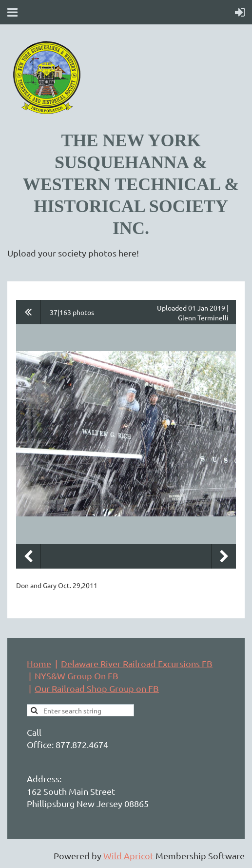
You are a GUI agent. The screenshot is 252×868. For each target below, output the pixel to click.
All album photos (29, 312)
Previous (28, 556)
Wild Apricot (128, 856)
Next (224, 556)
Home (39, 663)
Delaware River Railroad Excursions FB (137, 663)
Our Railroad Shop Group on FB (97, 688)
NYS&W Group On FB (77, 676)
